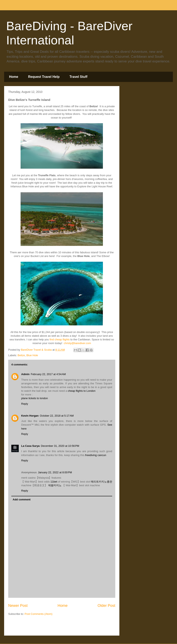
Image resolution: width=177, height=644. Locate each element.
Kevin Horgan (30, 416)
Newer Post (18, 606)
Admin (25, 374)
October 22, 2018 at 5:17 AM (57, 416)
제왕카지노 (55, 485)
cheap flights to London (82, 391)
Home (14, 77)
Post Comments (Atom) (39, 614)
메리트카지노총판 (101, 482)
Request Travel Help (44, 77)
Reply (25, 404)
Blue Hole (32, 355)
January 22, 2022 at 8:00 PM (55, 472)
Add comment (22, 499)
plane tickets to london (34, 398)
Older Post (106, 606)
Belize (21, 355)
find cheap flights (60, 339)
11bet (54, 482)
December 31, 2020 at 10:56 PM (60, 446)
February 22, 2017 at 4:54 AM (48, 374)
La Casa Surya (30, 446)
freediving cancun (96, 455)
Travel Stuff (78, 77)
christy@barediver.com (77, 343)
